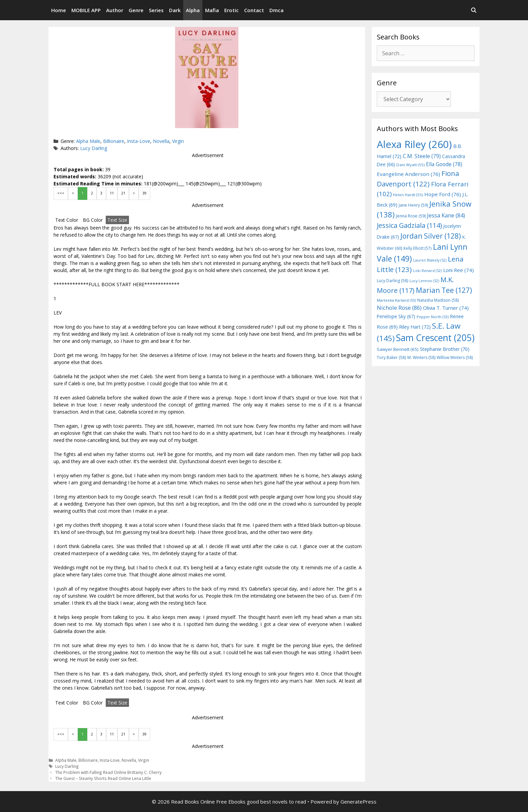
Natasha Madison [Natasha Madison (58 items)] (438, 300)
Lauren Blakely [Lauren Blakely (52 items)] (430, 260)
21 (123, 193)
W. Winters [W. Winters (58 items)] (421, 357)
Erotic (232, 10)
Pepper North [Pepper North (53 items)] (433, 317)
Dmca (276, 10)
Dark (175, 10)
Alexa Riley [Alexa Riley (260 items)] (414, 144)
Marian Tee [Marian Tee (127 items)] (444, 290)
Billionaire (114, 141)
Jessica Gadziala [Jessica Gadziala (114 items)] (409, 225)
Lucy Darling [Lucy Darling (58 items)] (392, 281)
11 (112, 193)
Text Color (67, 220)
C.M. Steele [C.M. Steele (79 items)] (422, 156)
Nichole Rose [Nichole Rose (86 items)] (399, 308)
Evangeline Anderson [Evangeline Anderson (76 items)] (408, 174)
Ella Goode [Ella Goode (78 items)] (444, 164)
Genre (136, 10)
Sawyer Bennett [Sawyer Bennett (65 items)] (398, 349)
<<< (61, 193)
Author (115, 10)
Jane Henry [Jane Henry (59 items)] (413, 205)
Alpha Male (88, 141)
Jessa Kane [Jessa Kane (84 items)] (446, 215)
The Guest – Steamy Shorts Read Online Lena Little (103, 778)
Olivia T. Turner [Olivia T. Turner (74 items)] (446, 308)
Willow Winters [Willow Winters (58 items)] (455, 357)
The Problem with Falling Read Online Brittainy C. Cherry (108, 772)
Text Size (117, 220)
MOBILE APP (86, 10)
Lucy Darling (94, 148)
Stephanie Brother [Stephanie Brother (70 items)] (445, 349)
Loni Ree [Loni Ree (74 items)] (458, 270)
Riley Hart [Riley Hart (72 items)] (415, 327)
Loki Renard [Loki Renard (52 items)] (427, 271)
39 (144, 193)
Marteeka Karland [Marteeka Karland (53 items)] (396, 300)
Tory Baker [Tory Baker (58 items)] (391, 357)
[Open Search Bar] (474, 10)
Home (59, 10)
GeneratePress (358, 802)
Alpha (193, 10)
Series (156, 10)
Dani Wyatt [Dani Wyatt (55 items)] (410, 165)
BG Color (93, 220)
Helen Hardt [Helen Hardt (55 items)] (408, 195)
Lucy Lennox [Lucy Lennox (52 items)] (424, 281)
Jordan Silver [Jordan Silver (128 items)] (431, 236)
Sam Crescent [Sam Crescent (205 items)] (435, 338)
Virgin (178, 141)
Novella (161, 141)
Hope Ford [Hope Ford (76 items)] (443, 194)
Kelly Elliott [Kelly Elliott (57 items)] (418, 248)
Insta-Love (139, 141)
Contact (254, 10)
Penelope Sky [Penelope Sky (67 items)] (396, 316)
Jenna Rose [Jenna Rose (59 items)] (411, 216)
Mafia (212, 10)
